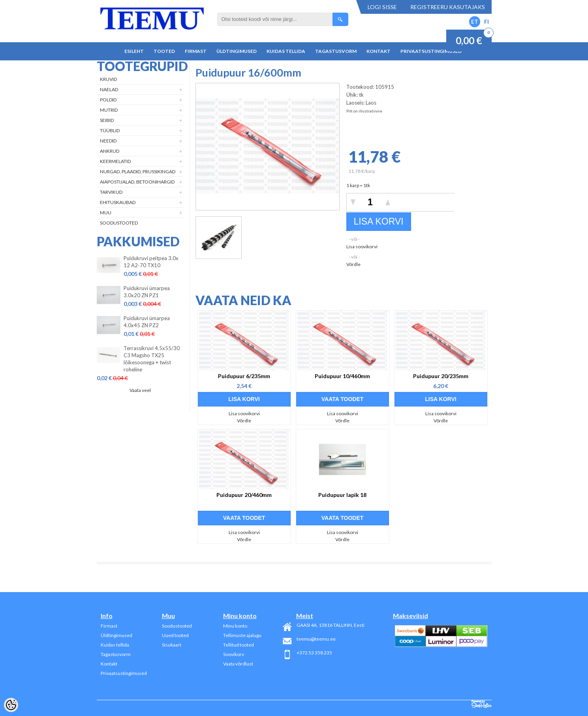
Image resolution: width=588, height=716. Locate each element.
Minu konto (235, 626)
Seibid (107, 120)
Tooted (164, 51)
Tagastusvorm (336, 51)
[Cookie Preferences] (11, 705)
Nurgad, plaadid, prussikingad (138, 172)
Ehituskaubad (118, 202)
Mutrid (109, 110)
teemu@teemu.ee (316, 639)
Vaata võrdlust (238, 664)
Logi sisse (382, 7)
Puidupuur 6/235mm (244, 376)
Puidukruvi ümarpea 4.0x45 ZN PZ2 (147, 322)
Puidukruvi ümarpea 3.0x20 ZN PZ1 (147, 292)
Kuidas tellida (286, 51)
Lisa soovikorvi (362, 246)
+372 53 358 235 (314, 653)
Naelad (109, 89)
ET (475, 22)
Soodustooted (119, 223)
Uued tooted (175, 635)
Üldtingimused (237, 51)
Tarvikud (111, 192)
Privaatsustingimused (431, 51)
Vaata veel (140, 390)
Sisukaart (172, 645)
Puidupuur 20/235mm (441, 376)
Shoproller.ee (482, 704)
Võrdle (353, 264)
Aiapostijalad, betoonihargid (137, 182)
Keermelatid (115, 161)
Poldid (108, 100)
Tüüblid (110, 130)
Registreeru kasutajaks (448, 7)
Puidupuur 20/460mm (244, 495)
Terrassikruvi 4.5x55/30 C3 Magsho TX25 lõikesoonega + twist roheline (152, 359)
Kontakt (379, 51)
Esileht (134, 51)
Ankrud (110, 151)
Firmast (196, 51)
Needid (108, 141)
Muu (106, 213)
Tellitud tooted (239, 645)
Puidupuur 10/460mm (342, 376)
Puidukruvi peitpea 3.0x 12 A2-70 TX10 (151, 262)
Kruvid (108, 79)
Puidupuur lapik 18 (342, 495)
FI (487, 22)
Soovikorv (234, 654)
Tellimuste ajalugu (242, 635)
